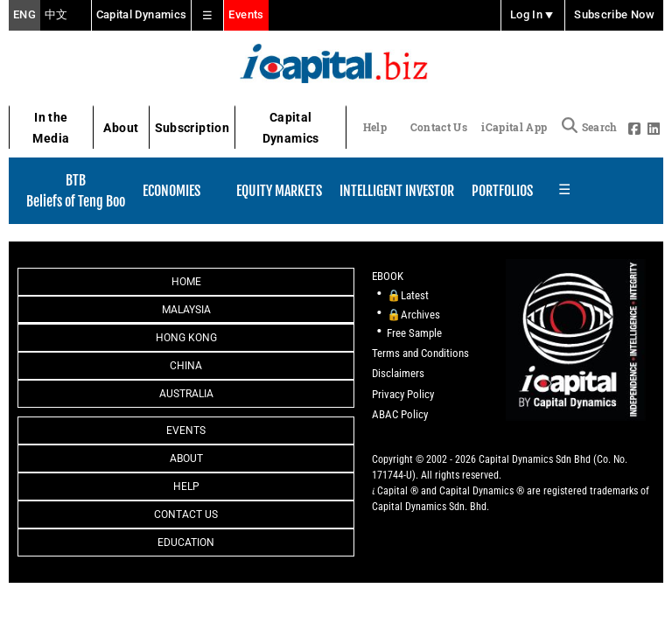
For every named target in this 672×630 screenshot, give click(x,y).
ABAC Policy (400, 414)
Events (246, 14)
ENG (24, 15)
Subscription (192, 128)
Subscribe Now (614, 15)
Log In (533, 15)
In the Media (51, 128)
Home (186, 282)
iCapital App (514, 127)
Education (186, 542)
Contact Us (439, 127)
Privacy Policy (403, 394)
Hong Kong (186, 338)
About (121, 128)
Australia (186, 394)
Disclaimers (398, 373)
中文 (56, 15)
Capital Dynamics (142, 14)
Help (375, 127)
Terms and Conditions (420, 353)
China (186, 366)
